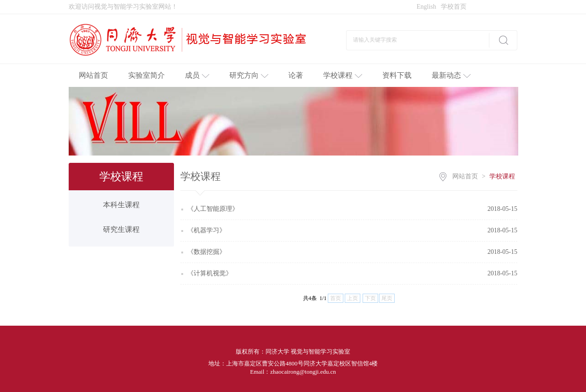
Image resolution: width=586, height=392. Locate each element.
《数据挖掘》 (206, 252)
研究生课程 (121, 229)
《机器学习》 (206, 230)
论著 (296, 75)
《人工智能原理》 (213, 209)
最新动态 (451, 75)
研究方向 (249, 75)
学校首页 (454, 7)
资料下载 (397, 75)
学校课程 (343, 75)
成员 (197, 75)
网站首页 (93, 75)
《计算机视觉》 (210, 273)
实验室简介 (146, 75)
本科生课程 (121, 205)
